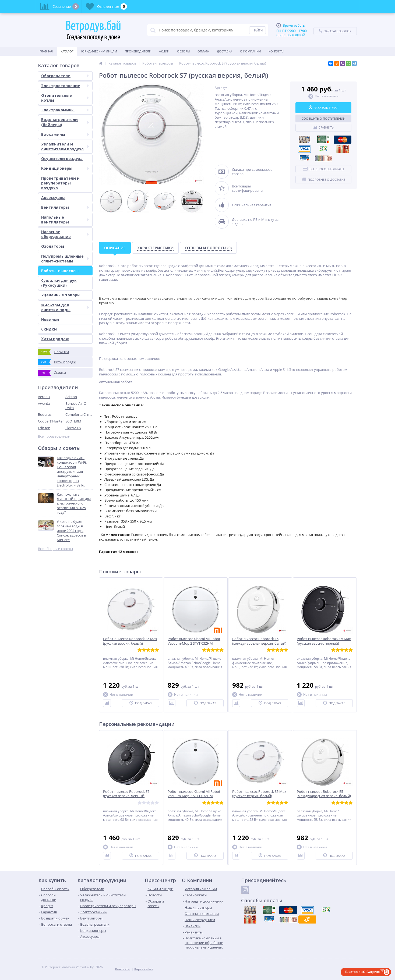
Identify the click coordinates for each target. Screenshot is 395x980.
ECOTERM (73, 421)
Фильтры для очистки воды (65, 307)
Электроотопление (65, 86)
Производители (138, 51)
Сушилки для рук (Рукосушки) (59, 283)
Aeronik (44, 397)
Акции (164, 51)
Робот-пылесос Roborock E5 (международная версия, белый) (259, 641)
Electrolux (73, 428)
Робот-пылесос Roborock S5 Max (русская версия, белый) (130, 641)
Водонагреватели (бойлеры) (65, 122)
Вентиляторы (65, 207)
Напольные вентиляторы (65, 220)
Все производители (54, 436)
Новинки (50, 319)
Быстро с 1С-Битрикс (362, 972)
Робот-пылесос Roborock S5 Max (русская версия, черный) (324, 641)
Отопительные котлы (65, 98)
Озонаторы (53, 246)
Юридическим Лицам (99, 51)
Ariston (71, 397)
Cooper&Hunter (51, 421)
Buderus (45, 414)
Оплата (203, 51)
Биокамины (65, 134)
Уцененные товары (61, 295)
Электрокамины (65, 110)
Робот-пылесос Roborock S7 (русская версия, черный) (126, 794)
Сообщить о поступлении (323, 118)
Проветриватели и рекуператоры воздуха (60, 183)
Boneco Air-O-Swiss (76, 406)
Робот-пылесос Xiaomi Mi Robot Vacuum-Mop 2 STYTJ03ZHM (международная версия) (194, 643)
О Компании (250, 51)
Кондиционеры (65, 168)
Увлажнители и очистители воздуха (65, 146)
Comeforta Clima (79, 414)
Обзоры (183, 51)
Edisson (44, 428)
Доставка (225, 51)
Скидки (49, 329)
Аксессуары (53, 198)
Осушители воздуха (62, 159)
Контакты (276, 51)
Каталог (67, 51)
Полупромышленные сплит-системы (65, 259)
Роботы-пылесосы (60, 271)
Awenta (44, 403)
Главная (46, 51)
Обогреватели (65, 76)
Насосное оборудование (65, 234)
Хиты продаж (55, 339)
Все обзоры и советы (55, 549)
